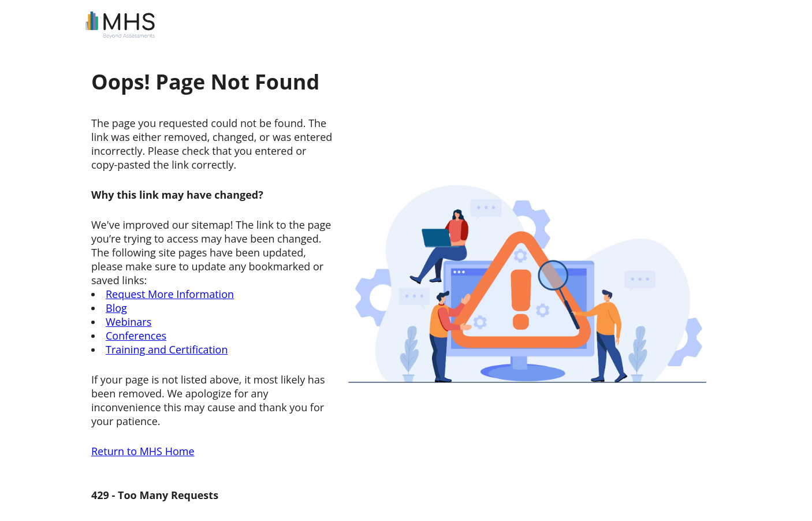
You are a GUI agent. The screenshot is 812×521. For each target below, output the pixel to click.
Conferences (136, 336)
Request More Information (170, 294)
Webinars (128, 322)
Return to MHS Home (143, 451)
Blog (116, 308)
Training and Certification (167, 349)
